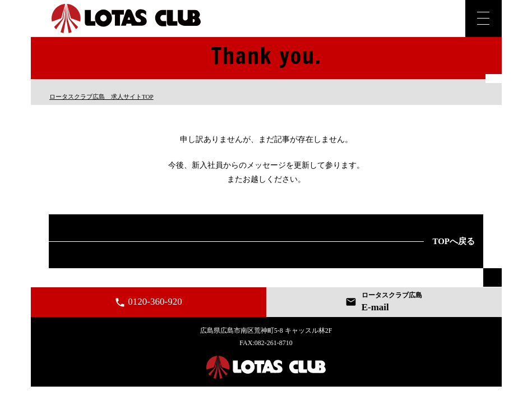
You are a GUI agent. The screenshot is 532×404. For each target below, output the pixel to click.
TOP (101, 97)
